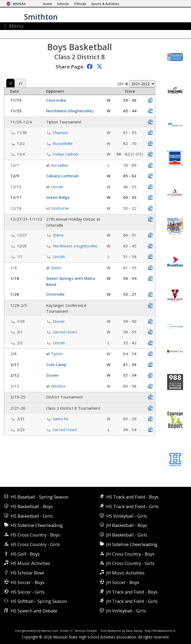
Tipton (57, 354)
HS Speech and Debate (34, 611)
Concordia (56, 100)
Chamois (60, 132)
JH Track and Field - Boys (132, 592)
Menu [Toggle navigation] (14, 26)
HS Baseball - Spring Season (39, 497)
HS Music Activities (30, 563)
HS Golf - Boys (25, 554)
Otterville (55, 294)
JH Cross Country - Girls (130, 563)
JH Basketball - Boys (127, 525)
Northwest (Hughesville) (70, 111)
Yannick (80, 631)
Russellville (63, 143)
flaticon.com (50, 631)
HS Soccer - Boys (28, 582)
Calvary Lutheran (62, 176)
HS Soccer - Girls (28, 592)
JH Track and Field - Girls (132, 601)
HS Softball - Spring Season (39, 601)
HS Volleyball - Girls (127, 516)
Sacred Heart (65, 332)
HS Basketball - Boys (32, 506)
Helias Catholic (66, 154)
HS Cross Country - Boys (35, 535)
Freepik (92, 631)
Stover (59, 321)
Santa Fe (61, 419)
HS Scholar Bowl (27, 573)
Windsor (58, 386)
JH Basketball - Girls (127, 535)
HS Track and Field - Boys (132, 497)
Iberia (58, 235)
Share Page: (70, 66)
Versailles (60, 165)
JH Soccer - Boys (123, 582)
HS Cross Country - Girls (35, 544)
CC (71, 631)
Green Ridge (58, 197)
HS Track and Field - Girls (132, 506)
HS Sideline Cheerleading (37, 525)
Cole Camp (56, 364)
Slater (56, 268)
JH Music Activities (125, 573)
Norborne (60, 208)
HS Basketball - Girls (32, 516)
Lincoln (57, 187)
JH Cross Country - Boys (130, 554)
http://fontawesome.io (160, 631)
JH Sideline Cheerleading (132, 544)
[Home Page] (47, 4)
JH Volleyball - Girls (126, 611)
